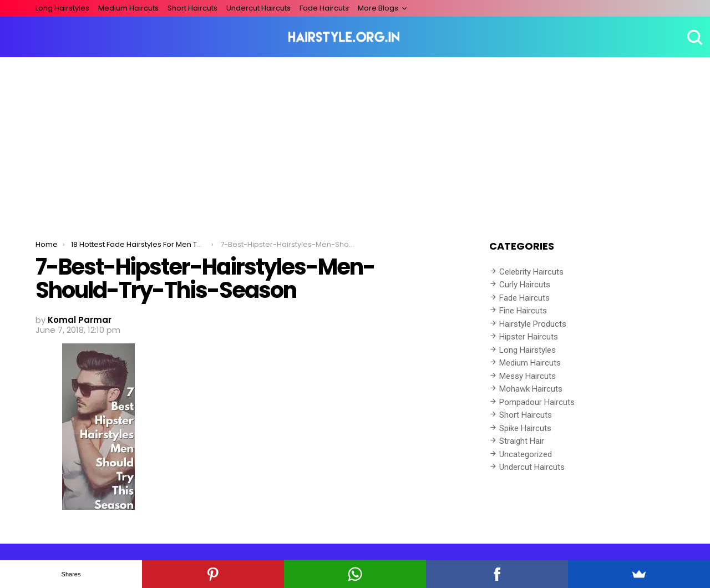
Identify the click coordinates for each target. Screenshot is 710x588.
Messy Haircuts (528, 376)
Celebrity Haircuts (531, 272)
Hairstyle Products (533, 324)
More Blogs (378, 8)
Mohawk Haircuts (531, 389)
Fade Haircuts (324, 8)
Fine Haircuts (523, 311)
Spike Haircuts (525, 428)
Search (693, 37)
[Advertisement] (355, 140)
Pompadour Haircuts (537, 402)
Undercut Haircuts (258, 8)
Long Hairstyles (62, 8)
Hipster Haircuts (529, 337)
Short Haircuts (192, 8)
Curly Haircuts (525, 285)
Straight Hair (522, 441)
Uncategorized (526, 454)
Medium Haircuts (128, 8)
